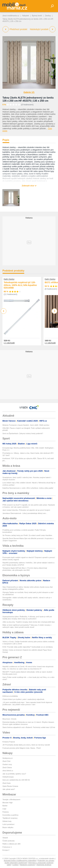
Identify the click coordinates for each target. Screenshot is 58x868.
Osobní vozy (7, 764)
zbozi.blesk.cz (8, 771)
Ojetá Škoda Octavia (10, 786)
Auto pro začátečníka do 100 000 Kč (16, 780)
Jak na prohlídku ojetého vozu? (14, 774)
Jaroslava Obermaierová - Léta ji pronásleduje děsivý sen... (25, 513)
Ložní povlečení (8, 824)
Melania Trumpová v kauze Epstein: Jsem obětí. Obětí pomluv (26, 425)
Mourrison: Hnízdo (9, 719)
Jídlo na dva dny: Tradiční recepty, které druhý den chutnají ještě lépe (29, 622)
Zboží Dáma (7, 767)
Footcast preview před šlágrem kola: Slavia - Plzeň (22, 748)
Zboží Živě (6, 761)
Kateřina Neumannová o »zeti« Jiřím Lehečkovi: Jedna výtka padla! (28, 488)
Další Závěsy (9, 279)
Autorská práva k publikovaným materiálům (20, 860)
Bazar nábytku (8, 827)
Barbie (5, 806)
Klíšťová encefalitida (10, 696)
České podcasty (9, 841)
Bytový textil (37, 16)
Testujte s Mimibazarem (11, 800)
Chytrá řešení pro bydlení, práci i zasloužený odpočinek (23, 699)
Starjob (5, 838)
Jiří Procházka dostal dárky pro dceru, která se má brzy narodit (26, 745)
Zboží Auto (7, 783)
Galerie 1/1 (29, 92)
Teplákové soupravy (10, 818)
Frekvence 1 (7, 847)
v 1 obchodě (9, 343)
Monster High (8, 803)
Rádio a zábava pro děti (11, 844)
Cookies (15, 865)
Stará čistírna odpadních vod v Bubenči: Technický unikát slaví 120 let (29, 727)
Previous (4, 311)
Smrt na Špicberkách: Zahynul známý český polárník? (23, 433)
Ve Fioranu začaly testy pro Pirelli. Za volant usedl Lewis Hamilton (27, 535)
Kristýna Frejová (9, 742)
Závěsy (48, 16)
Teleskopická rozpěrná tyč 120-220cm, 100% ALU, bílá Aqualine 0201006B (20, 285)
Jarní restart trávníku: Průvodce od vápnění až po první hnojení (26, 510)
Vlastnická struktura (44, 865)
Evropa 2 (6, 850)
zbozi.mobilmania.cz (11, 16)
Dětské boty (7, 821)
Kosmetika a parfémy (10, 815)
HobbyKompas (8, 777)
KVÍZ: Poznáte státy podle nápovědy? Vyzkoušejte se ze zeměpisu (28, 647)
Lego (4, 809)
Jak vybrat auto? (9, 789)
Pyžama (6, 812)
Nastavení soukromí (27, 865)
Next (55, 311)
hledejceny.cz (8, 758)
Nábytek (26, 16)
